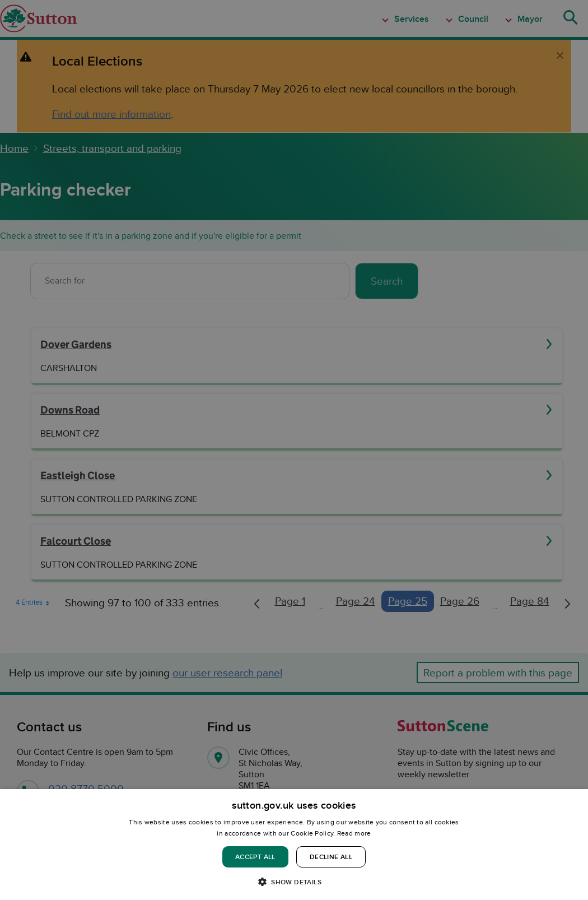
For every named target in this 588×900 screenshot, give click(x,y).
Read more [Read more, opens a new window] (354, 833)
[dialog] (294, 845)
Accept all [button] (255, 857)
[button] (294, 881)
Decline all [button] (331, 857)
